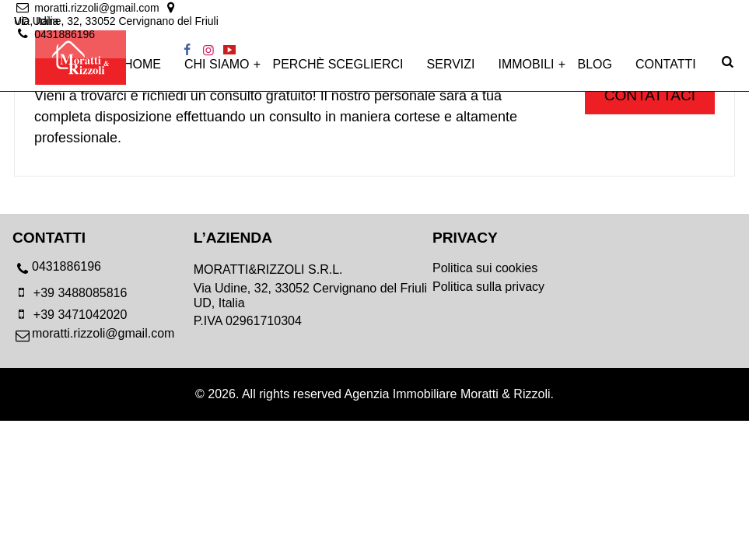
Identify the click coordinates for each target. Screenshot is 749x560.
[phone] (103, 271)
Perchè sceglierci (338, 71)
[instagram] (705, 9)
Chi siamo (217, 71)
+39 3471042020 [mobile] (70, 315)
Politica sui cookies (485, 268)
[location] (300, 9)
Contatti (666, 71)
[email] (88, 9)
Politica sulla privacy (488, 287)
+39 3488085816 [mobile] (70, 293)
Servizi (451, 71)
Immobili (527, 71)
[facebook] (684, 9)
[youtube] (726, 9)
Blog (595, 71)
